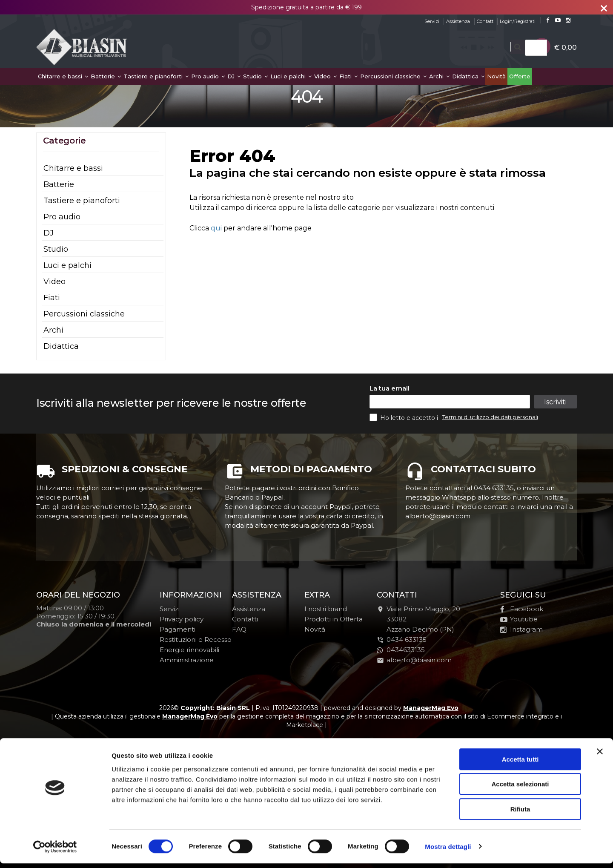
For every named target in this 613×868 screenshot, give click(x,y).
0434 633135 (407, 640)
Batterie (106, 76)
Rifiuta (520, 814)
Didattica (468, 76)
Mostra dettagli (448, 851)
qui (216, 228)
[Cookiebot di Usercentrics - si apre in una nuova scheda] (55, 851)
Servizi (432, 21)
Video (325, 76)
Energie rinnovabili (189, 650)
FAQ (239, 629)
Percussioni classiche (393, 76)
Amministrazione (187, 660)
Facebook (522, 609)
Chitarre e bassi (63, 76)
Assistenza (458, 21)
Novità (496, 76)
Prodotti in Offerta (334, 619)
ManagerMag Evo (431, 708)
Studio (255, 76)
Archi (439, 76)
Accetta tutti (520, 764)
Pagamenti (178, 629)
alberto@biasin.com (414, 660)
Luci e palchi (291, 76)
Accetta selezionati (520, 789)
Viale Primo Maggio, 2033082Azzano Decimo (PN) (418, 619)
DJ (234, 76)
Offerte (520, 76)
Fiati (348, 76)
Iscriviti (555, 402)
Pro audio (208, 76)
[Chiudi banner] (600, 756)
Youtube (519, 619)
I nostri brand (326, 609)
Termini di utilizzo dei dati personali (490, 417)
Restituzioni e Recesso (196, 640)
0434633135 (401, 650)
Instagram (521, 629)
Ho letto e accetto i (405, 417)
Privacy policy (182, 619)
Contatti (486, 21)
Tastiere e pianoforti (156, 76)
